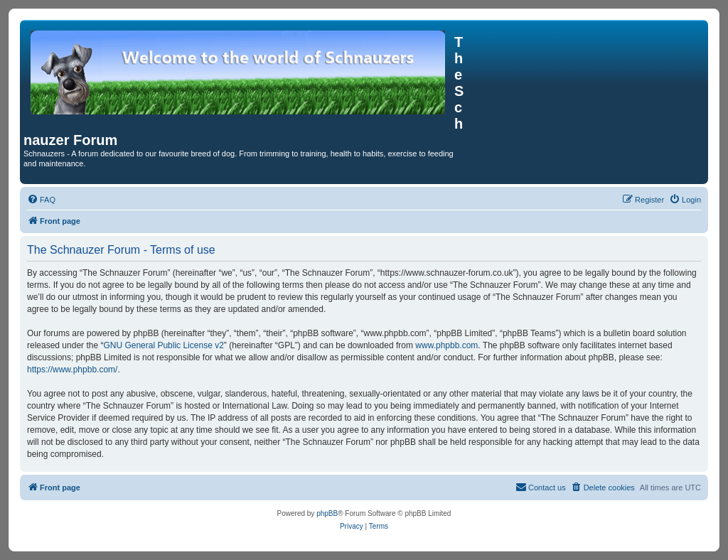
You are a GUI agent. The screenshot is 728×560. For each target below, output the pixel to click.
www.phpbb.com (446, 345)
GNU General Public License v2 (163, 345)
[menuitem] (41, 200)
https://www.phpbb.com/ (72, 370)
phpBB (327, 513)
